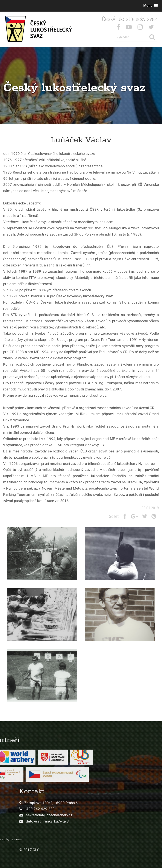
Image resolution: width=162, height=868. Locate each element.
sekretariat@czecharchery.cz (117, 815)
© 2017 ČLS (97, 850)
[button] (151, 6)
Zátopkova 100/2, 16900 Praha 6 (119, 803)
